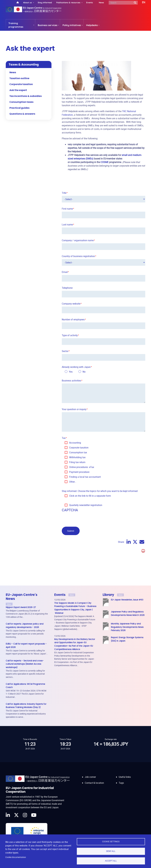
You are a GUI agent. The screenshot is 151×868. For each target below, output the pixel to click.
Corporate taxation (79, 448)
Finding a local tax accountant (85, 477)
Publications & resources (68, 2)
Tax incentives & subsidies (26, 96)
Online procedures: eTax (82, 467)
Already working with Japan (76, 367)
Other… (73, 482)
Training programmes (16, 25)
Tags (121, 780)
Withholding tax (77, 457)
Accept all (111, 861)
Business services (48, 25)
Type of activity (70, 335)
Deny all (111, 851)
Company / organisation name (78, 240)
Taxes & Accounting (24, 65)
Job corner (90, 774)
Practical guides (19, 108)
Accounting (75, 443)
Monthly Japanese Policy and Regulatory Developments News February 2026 (127, 627)
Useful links (125, 774)
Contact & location (94, 780)
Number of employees (73, 319)
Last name (67, 225)
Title (64, 193)
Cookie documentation (16, 857)
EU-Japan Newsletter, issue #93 (127, 600)
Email (65, 272)
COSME (105, 162)
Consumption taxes (21, 102)
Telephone (67, 288)
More (9, 604)
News (101, 2)
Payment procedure (79, 472)
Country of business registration (78, 256)
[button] (141, 3)
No (84, 372)
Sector (65, 351)
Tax (64, 438)
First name (67, 209)
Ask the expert (18, 90)
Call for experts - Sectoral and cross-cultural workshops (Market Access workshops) (25, 664)
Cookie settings (111, 842)
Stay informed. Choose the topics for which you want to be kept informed (100, 491)
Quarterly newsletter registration (86, 505)
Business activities (71, 381)
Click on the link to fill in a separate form (90, 496)
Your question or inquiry (74, 409)
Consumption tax (78, 452)
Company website (71, 304)
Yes (71, 372)
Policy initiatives (72, 25)
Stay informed (45, 2)
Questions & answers (22, 114)
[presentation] (84, 519)
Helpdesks (92, 25)
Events (90, 2)
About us (28, 2)
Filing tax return (77, 462)
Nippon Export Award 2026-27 (21, 607)
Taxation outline (19, 78)
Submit (71, 531)
